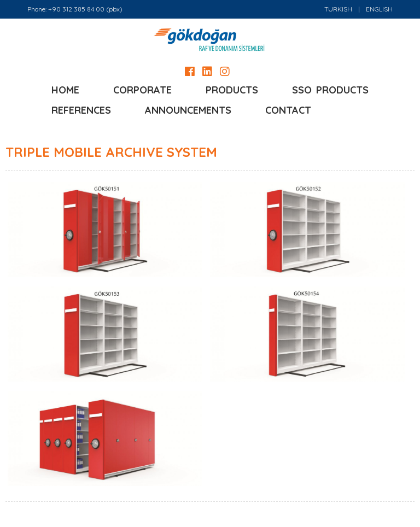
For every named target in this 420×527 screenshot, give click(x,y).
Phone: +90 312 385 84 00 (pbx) (75, 9)
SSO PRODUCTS (330, 90)
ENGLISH (379, 9)
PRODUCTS (232, 90)
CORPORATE (142, 90)
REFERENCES (81, 110)
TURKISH (338, 9)
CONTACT (288, 110)
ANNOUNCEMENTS (188, 110)
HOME (65, 90)
